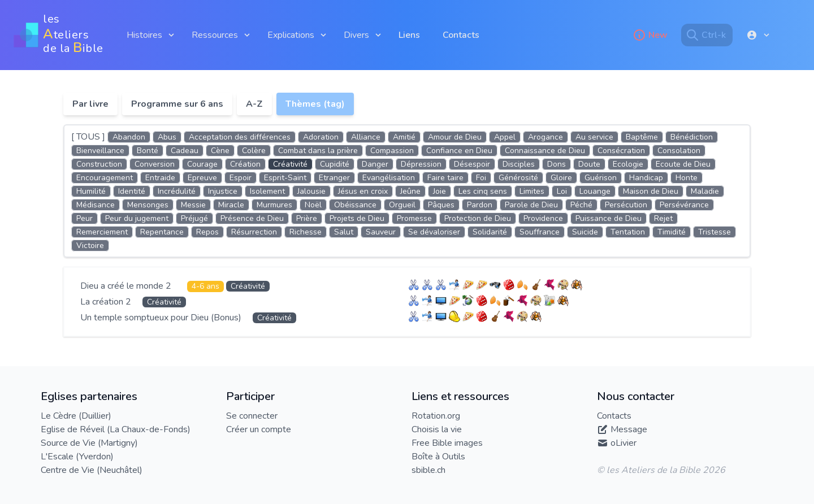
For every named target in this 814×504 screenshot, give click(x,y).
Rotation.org (436, 416)
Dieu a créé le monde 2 (127, 286)
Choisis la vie (437, 429)
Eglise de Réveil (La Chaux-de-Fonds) (116, 429)
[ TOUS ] (88, 137)
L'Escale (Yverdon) (77, 457)
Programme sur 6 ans (177, 104)
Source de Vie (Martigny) (89, 443)
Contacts (461, 35)
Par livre (90, 104)
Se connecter (252, 416)
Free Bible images (447, 443)
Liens (409, 35)
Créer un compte (259, 429)
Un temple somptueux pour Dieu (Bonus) (162, 318)
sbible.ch (428, 470)
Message (629, 429)
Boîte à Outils (438, 457)
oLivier (624, 443)
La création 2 (107, 302)
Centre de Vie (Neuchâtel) (92, 470)
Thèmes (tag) (315, 104)
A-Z (254, 104)
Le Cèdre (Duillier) (76, 416)
